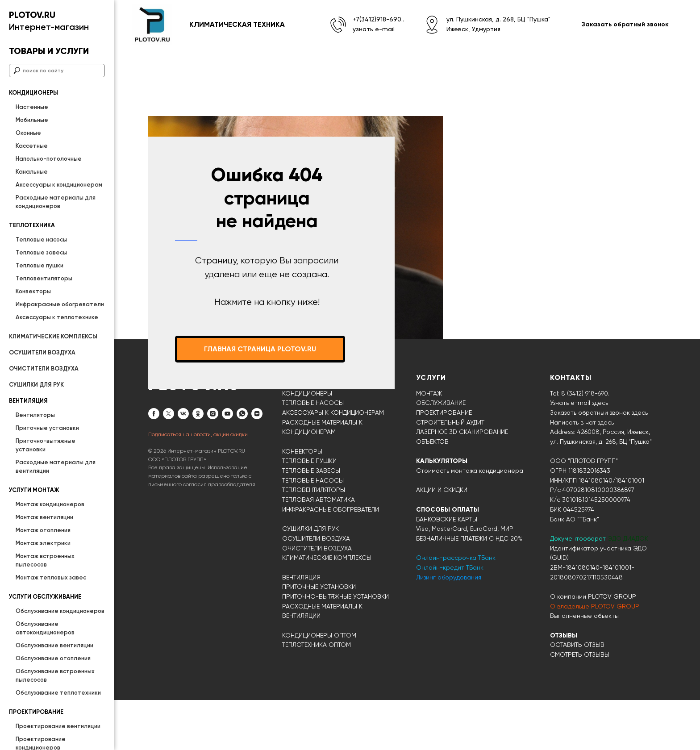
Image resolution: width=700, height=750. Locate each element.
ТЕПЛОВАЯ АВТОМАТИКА (319, 550)
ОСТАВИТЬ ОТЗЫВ (577, 695)
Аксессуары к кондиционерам (59, 185)
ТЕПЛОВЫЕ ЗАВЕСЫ (311, 521)
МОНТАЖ (429, 443)
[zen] (257, 464)
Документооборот (579, 588)
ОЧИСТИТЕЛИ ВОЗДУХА (44, 369)
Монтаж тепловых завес (51, 577)
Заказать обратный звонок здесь (599, 462)
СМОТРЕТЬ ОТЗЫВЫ (580, 704)
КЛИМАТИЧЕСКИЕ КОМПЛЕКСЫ (53, 336)
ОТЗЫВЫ (564, 685)
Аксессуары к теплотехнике (57, 317)
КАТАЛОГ (300, 427)
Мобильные (32, 120)
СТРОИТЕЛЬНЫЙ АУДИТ (450, 472)
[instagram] (213, 464)
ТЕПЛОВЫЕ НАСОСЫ (313, 453)
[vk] (183, 464)
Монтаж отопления (43, 530)
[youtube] (227, 464)
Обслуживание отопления (53, 658)
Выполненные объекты (584, 666)
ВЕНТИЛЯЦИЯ (301, 627)
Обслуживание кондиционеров (60, 611)
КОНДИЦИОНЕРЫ (307, 443)
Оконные (28, 133)
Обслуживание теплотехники (58, 693)
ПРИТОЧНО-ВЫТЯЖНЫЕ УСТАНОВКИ (335, 646)
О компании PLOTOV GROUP (593, 646)
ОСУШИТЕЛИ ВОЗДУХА (42, 352)
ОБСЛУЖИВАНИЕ (441, 453)
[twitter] (169, 464)
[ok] (198, 464)
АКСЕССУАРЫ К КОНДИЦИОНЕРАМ (333, 462)
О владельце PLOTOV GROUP (595, 656)
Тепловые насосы (41, 240)
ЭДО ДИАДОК (628, 588)
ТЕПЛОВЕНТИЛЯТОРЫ (314, 540)
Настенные (32, 107)
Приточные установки (47, 428)
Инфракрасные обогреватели (60, 304)
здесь (606, 472)
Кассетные (32, 146)
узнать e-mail (374, 29)
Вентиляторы (35, 415)
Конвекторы (33, 291)
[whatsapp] (242, 464)
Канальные (32, 172)
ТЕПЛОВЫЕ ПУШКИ (309, 511)
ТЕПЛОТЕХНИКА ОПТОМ (317, 695)
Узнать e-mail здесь (579, 453)
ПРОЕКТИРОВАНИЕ (444, 462)
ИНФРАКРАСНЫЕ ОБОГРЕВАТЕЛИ (331, 559)
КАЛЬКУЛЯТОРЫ (442, 511)
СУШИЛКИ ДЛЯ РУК (36, 385)
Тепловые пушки (40, 265)
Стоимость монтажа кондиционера (470, 521)
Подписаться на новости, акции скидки (198, 484)
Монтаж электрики (43, 543)
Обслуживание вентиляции (54, 645)
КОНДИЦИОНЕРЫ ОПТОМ (319, 685)
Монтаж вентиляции (44, 517)
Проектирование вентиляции (58, 726)
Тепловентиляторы (44, 278)
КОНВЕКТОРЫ (302, 501)
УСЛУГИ (431, 427)
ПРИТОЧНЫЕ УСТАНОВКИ (319, 637)
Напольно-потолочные (49, 159)
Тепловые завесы (41, 252)
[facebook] (154, 464)
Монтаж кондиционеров (50, 504)
